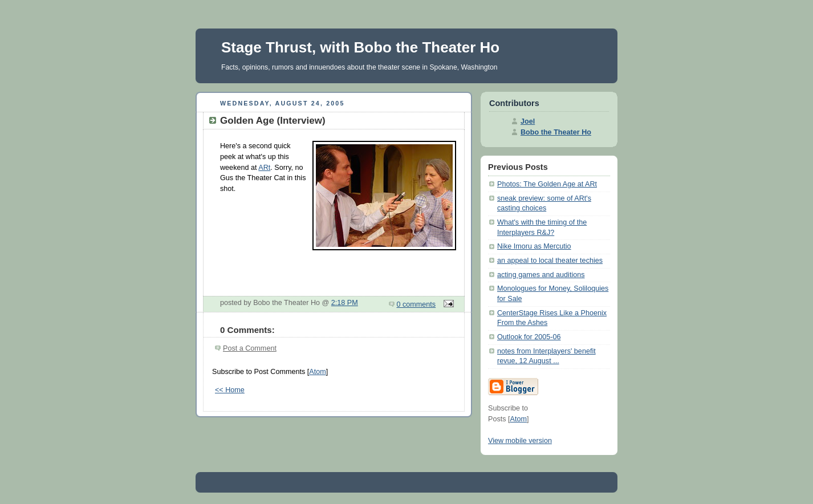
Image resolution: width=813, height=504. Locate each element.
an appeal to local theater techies (550, 261)
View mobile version (520, 441)
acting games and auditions (541, 275)
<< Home (230, 390)
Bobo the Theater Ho (556, 132)
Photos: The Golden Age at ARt (547, 184)
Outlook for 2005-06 (529, 337)
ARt (264, 168)
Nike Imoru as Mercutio (534, 246)
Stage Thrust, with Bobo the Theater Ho (360, 47)
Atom (317, 372)
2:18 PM (345, 303)
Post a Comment (250, 348)
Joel (528, 121)
